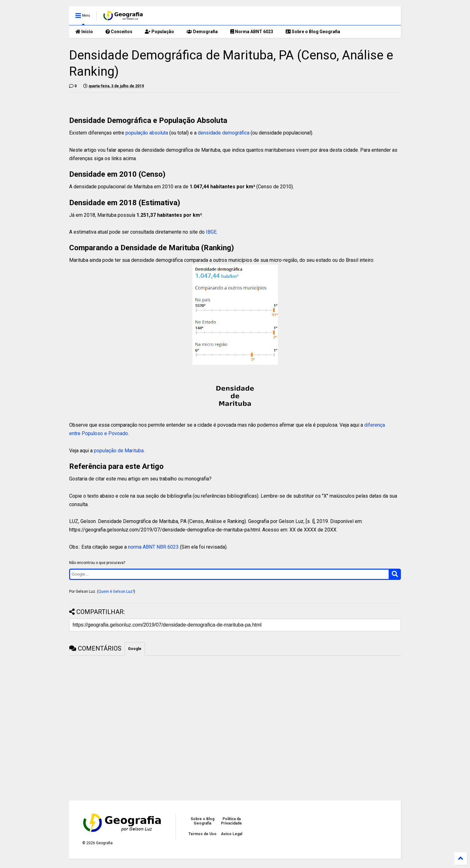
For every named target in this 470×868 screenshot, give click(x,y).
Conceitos (119, 32)
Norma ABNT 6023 (252, 32)
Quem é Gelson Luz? (116, 591)
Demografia (202, 32)
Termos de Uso (202, 834)
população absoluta (147, 133)
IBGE (211, 232)
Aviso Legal (232, 834)
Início (84, 32)
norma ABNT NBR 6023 (153, 547)
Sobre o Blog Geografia (313, 32)
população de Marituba (119, 451)
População (159, 32)
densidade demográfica (224, 133)
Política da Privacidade (231, 821)
